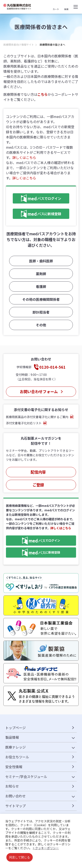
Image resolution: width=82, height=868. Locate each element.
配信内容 (38, 472)
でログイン (37, 198)
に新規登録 (37, 214)
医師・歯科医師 (41, 261)
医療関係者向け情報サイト (19, 44)
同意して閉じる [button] (20, 857)
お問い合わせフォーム (39, 391)
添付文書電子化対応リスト (24, 423)
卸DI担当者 (41, 312)
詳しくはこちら (24, 157)
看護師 (41, 286)
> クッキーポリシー (46, 848)
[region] (41, 46)
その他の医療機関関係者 (41, 299)
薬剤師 (41, 274)
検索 (66, 9)
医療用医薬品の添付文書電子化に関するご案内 (37, 417)
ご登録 (38, 485)
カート (56, 9)
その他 (41, 325)
